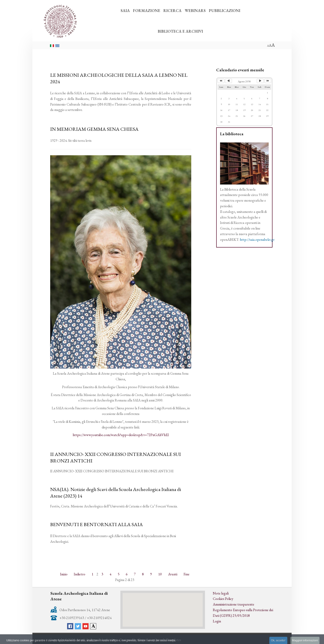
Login (217, 621)
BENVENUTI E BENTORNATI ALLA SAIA (97, 524)
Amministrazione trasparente (234, 604)
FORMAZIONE (147, 10)
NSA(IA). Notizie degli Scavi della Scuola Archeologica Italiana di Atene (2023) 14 (116, 492)
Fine (187, 574)
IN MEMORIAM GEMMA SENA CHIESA (94, 129)
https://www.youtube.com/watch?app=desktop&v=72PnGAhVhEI (121, 435)
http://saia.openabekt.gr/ (258, 240)
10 (160, 574)
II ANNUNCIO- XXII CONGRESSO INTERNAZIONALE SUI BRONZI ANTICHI (116, 457)
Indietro (80, 574)
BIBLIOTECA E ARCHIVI (180, 31)
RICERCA (172, 10)
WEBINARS (195, 10)
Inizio (64, 574)
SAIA (125, 10)
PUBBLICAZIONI (225, 10)
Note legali (221, 593)
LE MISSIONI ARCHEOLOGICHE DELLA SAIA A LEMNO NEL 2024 (119, 78)
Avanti (173, 574)
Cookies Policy (223, 599)
